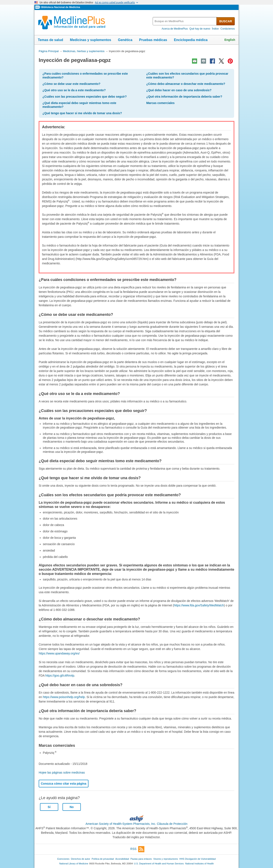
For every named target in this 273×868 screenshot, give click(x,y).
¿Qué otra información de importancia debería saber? (184, 97)
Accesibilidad (122, 859)
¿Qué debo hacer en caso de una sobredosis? (179, 90)
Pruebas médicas (153, 40)
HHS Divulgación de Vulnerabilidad (198, 859)
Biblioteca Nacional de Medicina (61, 7)
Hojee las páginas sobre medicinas (62, 773)
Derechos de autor (81, 859)
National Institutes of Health (199, 864)
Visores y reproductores (166, 859)
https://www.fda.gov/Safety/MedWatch (199, 605)
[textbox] (185, 21)
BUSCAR (226, 21)
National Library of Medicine (74, 864)
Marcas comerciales (160, 103)
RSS (137, 849)
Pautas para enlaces (141, 859)
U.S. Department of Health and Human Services (159, 864)
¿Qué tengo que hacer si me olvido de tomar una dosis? (82, 113)
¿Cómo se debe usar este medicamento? (71, 84)
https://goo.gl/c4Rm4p (60, 676)
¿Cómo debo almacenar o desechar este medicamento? (186, 84)
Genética (125, 40)
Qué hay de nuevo (200, 29)
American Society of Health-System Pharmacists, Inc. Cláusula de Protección (136, 824)
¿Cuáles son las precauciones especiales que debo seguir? (85, 97)
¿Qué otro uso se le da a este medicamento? (74, 90)
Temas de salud (50, 40)
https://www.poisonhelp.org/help (64, 697)
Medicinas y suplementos (91, 40)
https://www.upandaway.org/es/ (59, 653)
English (230, 40)
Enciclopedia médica (191, 40)
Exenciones (63, 859)
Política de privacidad (103, 859)
